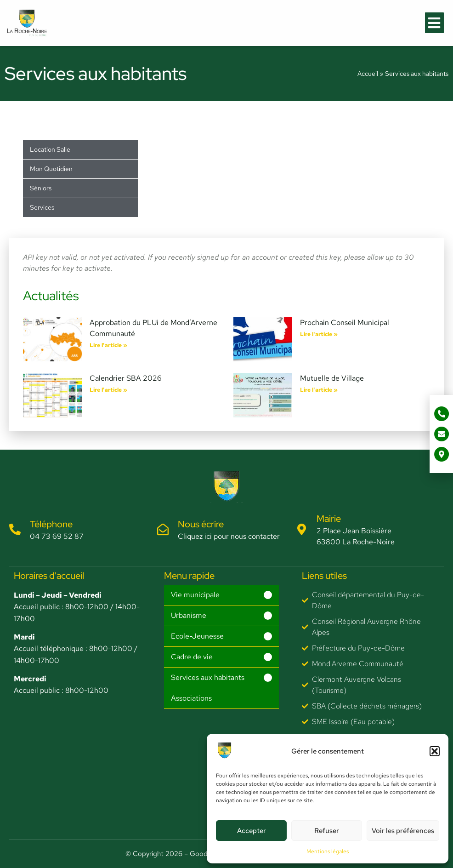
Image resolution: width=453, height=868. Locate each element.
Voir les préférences (403, 831)
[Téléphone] (15, 529)
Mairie (329, 519)
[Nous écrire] (163, 529)
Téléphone (51, 524)
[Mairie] (302, 529)
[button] (435, 751)
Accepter (252, 831)
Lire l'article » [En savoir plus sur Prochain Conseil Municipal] (319, 334)
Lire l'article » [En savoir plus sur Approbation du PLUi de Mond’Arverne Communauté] (108, 345)
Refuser (327, 831)
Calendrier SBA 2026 (126, 378)
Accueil (368, 74)
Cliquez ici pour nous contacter (229, 536)
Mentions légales (328, 851)
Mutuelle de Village (332, 378)
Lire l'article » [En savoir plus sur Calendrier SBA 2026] (108, 390)
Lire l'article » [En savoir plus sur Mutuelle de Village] (319, 390)
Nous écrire (201, 524)
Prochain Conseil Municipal (345, 323)
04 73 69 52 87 (57, 536)
